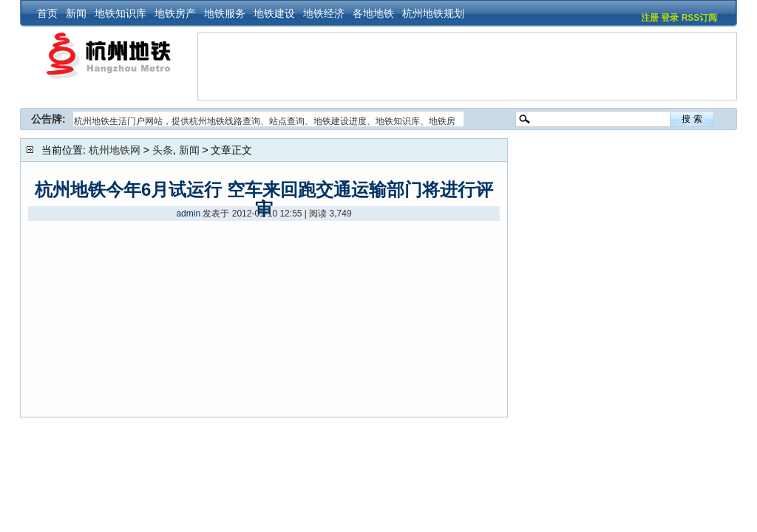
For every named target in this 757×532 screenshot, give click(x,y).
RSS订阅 (700, 18)
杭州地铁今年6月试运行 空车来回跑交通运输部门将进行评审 (264, 199)
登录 (670, 18)
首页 (47, 13)
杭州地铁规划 (433, 13)
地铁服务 (225, 13)
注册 (650, 18)
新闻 (76, 13)
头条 (163, 150)
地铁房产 (175, 13)
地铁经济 (324, 13)
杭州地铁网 (115, 150)
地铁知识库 (120, 13)
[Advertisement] (467, 66)
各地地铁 (373, 13)
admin (188, 214)
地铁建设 (274, 13)
